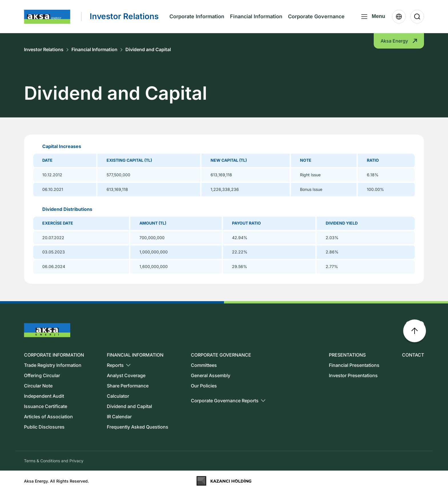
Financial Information (256, 16)
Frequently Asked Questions (138, 427)
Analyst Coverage (126, 375)
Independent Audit (44, 396)
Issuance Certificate (46, 406)
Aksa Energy (399, 41)
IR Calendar (119, 417)
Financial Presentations (354, 365)
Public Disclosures (44, 427)
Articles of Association (48, 417)
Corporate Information (197, 16)
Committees (204, 365)
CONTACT (413, 355)
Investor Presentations (353, 375)
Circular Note (38, 386)
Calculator (118, 396)
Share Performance (128, 386)
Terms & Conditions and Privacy (54, 461)
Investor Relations (44, 50)
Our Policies (204, 386)
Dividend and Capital (148, 50)
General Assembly (211, 375)
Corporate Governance (316, 16)
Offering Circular (42, 375)
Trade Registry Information (53, 365)
